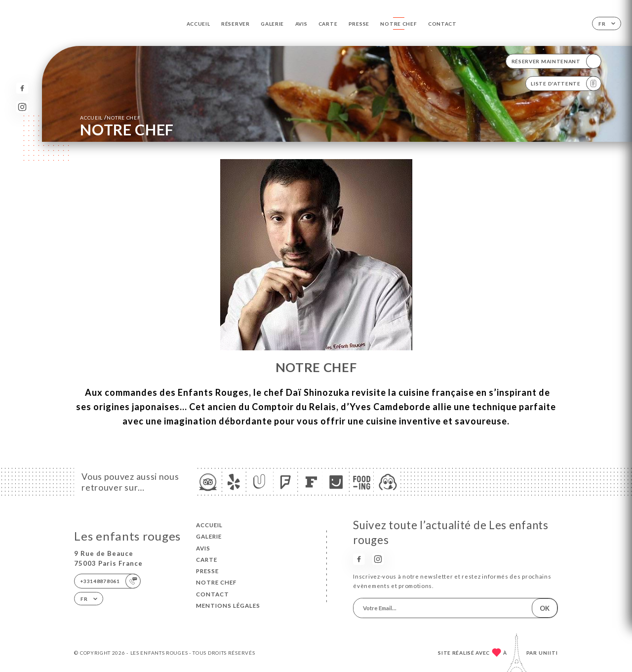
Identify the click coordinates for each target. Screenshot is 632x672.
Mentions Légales (228, 606)
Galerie (272, 24)
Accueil (198, 24)
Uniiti (548, 653)
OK (545, 608)
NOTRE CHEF (398, 24)
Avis (301, 24)
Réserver (236, 24)
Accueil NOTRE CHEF (110, 117)
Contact (442, 24)
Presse (359, 24)
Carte (328, 24)
